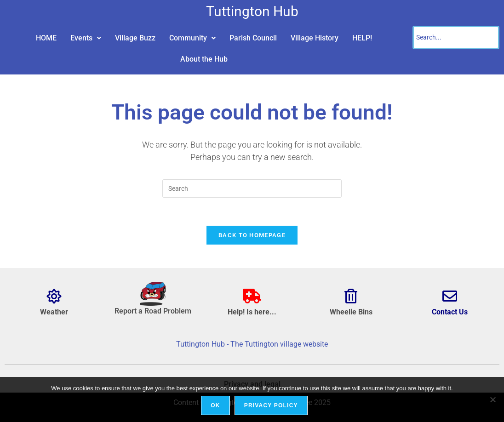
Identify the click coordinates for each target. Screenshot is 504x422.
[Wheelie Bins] (351, 296)
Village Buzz (135, 38)
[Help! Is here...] (252, 296)
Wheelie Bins (351, 312)
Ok (215, 405)
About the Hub (204, 59)
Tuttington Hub (252, 11)
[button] (86, 38)
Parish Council (253, 38)
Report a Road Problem (153, 311)
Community (192, 38)
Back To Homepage (252, 235)
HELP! (362, 38)
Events (86, 38)
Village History (315, 38)
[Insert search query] (252, 188)
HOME (46, 38)
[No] (493, 399)
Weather (54, 312)
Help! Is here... (252, 312)
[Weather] (54, 296)
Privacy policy (271, 405)
